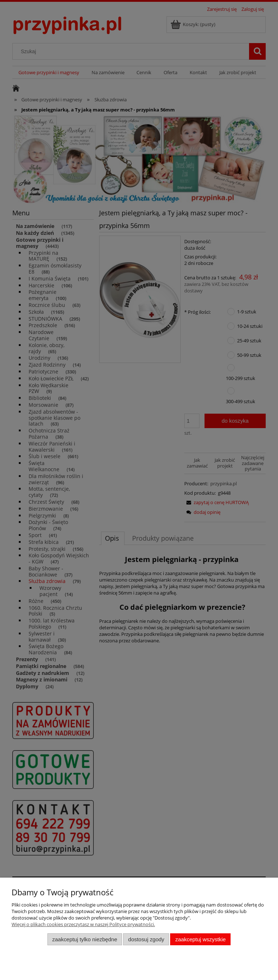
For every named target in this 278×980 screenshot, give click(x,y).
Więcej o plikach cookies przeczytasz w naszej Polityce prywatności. (83, 924)
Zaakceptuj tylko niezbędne (85, 939)
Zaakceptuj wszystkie (200, 939)
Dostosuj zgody (146, 939)
